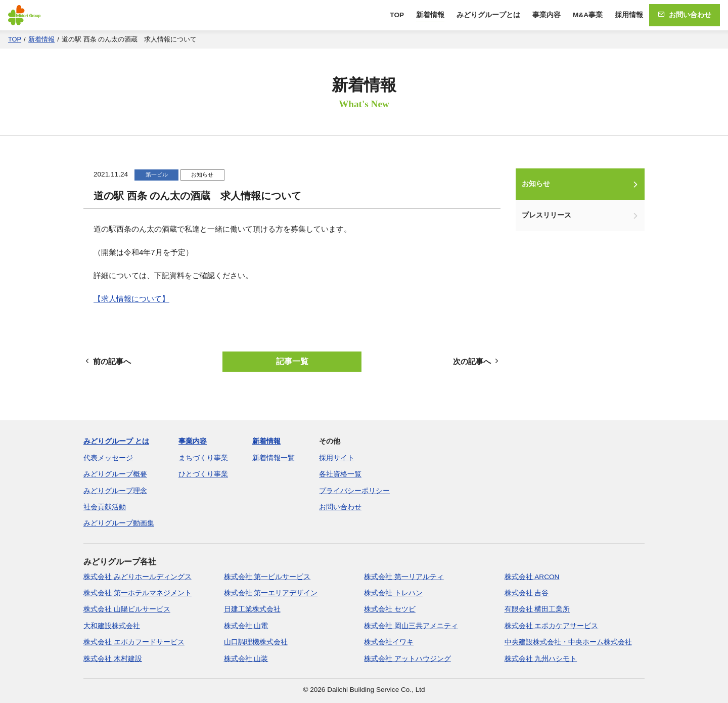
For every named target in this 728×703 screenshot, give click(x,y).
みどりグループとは (488, 15)
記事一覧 (292, 361)
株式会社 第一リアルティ (404, 577)
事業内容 (547, 15)
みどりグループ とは (116, 441)
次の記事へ (477, 361)
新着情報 (430, 15)
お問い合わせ (685, 15)
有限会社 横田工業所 (537, 609)
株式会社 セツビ (390, 609)
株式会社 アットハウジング (407, 659)
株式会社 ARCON (532, 577)
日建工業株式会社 (252, 609)
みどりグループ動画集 (119, 523)
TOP (397, 15)
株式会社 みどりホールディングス (138, 577)
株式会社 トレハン (393, 593)
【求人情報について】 (131, 299)
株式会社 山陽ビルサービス (127, 609)
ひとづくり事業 (203, 474)
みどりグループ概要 (115, 474)
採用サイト (337, 458)
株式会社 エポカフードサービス (134, 642)
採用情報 (629, 15)
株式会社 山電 (246, 626)
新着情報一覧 (274, 458)
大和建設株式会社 (112, 626)
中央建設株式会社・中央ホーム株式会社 (568, 642)
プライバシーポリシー (354, 491)
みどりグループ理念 (115, 491)
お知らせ (536, 184)
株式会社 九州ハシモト (541, 659)
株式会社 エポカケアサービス (552, 626)
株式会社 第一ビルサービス (267, 577)
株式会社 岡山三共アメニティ (411, 626)
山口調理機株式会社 (256, 642)
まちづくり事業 (203, 458)
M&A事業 (588, 15)
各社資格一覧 (340, 474)
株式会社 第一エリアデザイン (271, 593)
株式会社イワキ (389, 642)
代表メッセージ (108, 458)
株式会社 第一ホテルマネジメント (138, 593)
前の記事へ (107, 361)
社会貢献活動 (105, 507)
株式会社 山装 (246, 659)
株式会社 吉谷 (527, 593)
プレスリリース (547, 215)
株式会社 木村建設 (113, 659)
